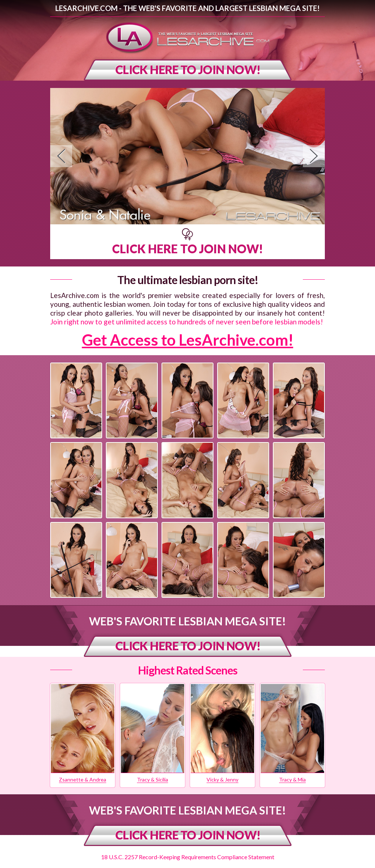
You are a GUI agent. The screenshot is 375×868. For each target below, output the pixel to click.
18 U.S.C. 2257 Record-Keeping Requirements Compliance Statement (188, 857)
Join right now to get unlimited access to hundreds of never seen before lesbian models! (187, 322)
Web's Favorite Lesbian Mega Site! (187, 621)
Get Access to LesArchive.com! (188, 340)
